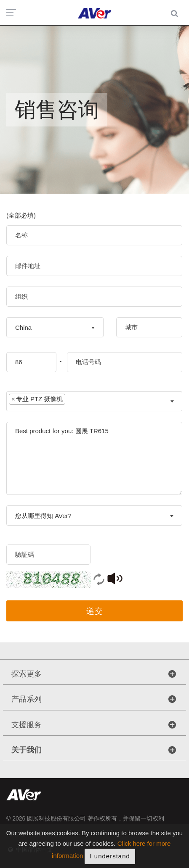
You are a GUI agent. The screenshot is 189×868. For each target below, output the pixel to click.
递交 (95, 611)
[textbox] (74, 401)
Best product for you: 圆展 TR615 (94, 458)
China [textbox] (23, 327)
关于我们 (27, 750)
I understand (110, 859)
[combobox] (55, 327)
